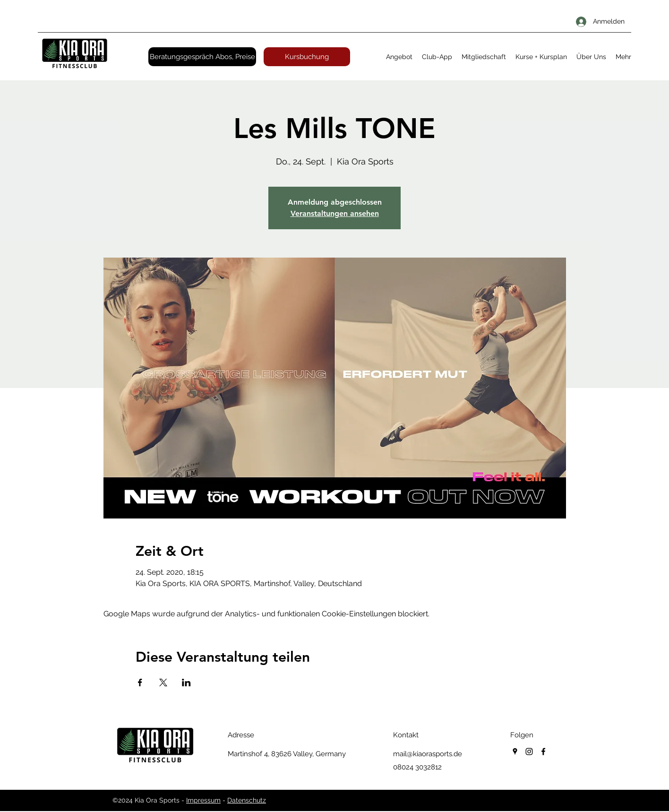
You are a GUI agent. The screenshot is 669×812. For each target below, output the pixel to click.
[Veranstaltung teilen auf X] (163, 682)
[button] (399, 57)
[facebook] (543, 752)
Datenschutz (247, 800)
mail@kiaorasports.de (428, 754)
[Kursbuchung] (307, 57)
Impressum (203, 800)
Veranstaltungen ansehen (335, 213)
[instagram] (529, 752)
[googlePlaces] (515, 752)
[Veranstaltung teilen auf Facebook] (140, 682)
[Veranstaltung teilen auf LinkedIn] (186, 682)
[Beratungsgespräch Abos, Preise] (202, 57)
